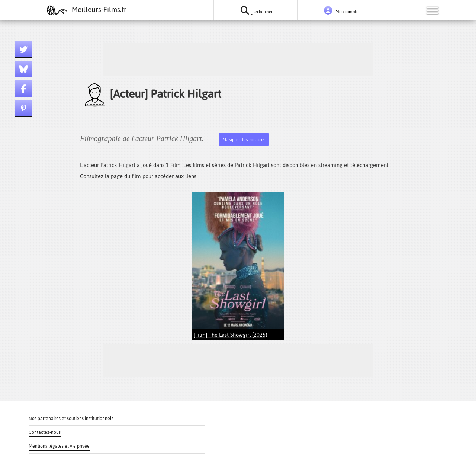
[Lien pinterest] (23, 108)
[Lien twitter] (23, 49)
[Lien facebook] (23, 89)
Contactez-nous (45, 432)
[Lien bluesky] (23, 69)
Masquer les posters (244, 140)
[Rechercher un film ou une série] (256, 10)
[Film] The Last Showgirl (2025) (230, 335)
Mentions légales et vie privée (59, 446)
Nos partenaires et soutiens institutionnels (71, 419)
